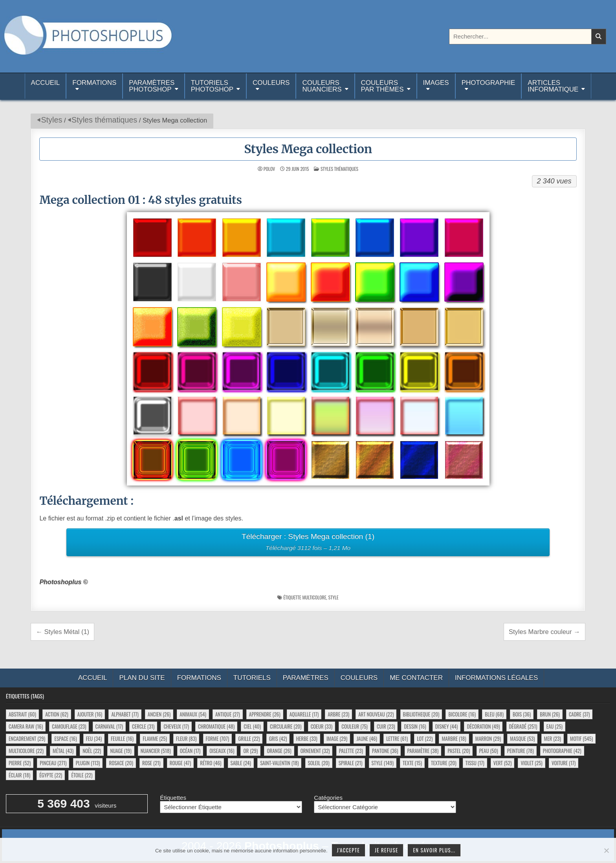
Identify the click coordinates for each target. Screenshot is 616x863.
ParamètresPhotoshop (152, 86)
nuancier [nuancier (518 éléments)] (156, 751)
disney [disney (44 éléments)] (446, 726)
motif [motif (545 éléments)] (581, 738)
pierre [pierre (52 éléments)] (20, 763)
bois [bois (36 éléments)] (522, 714)
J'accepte (348, 850)
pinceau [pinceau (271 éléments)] (53, 763)
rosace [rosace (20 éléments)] (121, 763)
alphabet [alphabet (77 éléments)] (125, 714)
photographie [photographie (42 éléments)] (562, 751)
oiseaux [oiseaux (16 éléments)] (222, 751)
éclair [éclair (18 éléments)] (19, 775)
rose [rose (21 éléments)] (151, 763)
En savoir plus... (434, 850)
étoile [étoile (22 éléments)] (82, 775)
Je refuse (387, 850)
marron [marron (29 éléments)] (488, 738)
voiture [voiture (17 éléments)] (564, 763)
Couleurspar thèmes (382, 86)
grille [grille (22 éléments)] (249, 738)
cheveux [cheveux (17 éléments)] (176, 726)
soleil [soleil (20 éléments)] (319, 763)
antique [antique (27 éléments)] (228, 714)
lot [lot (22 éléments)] (425, 738)
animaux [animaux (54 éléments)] (193, 714)
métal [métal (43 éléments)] (63, 751)
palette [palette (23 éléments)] (351, 751)
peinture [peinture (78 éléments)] (521, 751)
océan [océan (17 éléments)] (190, 751)
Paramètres (306, 678)
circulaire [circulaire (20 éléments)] (286, 726)
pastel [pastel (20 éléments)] (459, 751)
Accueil (46, 86)
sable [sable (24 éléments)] (241, 763)
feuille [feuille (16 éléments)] (122, 738)
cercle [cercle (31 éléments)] (143, 726)
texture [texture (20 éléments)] (444, 763)
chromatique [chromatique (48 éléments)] (216, 726)
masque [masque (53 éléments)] (522, 738)
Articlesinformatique (553, 86)
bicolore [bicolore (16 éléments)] (462, 714)
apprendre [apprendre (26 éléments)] (265, 714)
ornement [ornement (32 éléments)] (315, 751)
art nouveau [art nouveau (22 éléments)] (376, 714)
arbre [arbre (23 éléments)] (338, 714)
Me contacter (416, 678)
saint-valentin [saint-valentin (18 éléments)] (279, 763)
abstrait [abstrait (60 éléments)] (22, 714)
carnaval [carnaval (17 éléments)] (109, 726)
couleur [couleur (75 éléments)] (354, 726)
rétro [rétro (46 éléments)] (211, 763)
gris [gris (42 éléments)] (278, 738)
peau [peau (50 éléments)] (489, 751)
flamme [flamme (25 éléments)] (155, 738)
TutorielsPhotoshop (212, 86)
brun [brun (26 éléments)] (550, 714)
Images (436, 83)
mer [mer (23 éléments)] (553, 738)
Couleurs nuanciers (322, 86)
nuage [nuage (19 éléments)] (121, 751)
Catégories (328, 798)
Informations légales (496, 678)
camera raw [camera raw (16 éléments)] (26, 726)
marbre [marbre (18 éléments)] (454, 738)
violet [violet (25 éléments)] (531, 763)
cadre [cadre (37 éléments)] (579, 714)
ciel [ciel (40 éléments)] (252, 726)
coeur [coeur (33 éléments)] (322, 726)
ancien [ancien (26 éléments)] (159, 714)
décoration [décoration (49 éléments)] (483, 726)
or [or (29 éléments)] (250, 751)
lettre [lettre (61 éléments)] (397, 738)
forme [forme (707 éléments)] (218, 738)
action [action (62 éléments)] (57, 714)
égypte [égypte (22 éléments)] (51, 775)
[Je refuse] (606, 850)
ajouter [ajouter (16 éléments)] (90, 714)
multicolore (314, 597)
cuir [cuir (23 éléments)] (386, 726)
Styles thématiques (104, 120)
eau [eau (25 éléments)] (555, 726)
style (334, 597)
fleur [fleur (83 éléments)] (186, 738)
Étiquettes (173, 798)
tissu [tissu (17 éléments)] (475, 763)
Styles (51, 120)
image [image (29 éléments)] (337, 738)
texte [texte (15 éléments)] (412, 763)
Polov (269, 169)
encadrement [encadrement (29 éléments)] (27, 738)
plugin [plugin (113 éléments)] (88, 763)
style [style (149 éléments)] (383, 763)
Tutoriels (252, 678)
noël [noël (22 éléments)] (92, 751)
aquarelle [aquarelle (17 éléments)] (304, 714)
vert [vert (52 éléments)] (502, 763)
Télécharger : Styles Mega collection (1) (308, 543)
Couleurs (271, 83)
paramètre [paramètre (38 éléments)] (423, 751)
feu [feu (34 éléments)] (94, 738)
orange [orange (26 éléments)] (279, 751)
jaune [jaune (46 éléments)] (367, 738)
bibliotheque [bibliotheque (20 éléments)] (421, 714)
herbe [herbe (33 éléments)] (307, 738)
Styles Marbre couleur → (544, 632)
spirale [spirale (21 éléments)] (351, 763)
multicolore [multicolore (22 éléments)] (26, 751)
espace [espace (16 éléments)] (65, 738)
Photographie (489, 83)
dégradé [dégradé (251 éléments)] (523, 726)
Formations (94, 83)
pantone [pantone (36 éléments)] (385, 751)
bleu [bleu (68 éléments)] (494, 714)
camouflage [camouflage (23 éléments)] (69, 726)
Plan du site (142, 678)
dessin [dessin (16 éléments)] (415, 726)
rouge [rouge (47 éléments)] (180, 763)
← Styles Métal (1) (62, 632)
